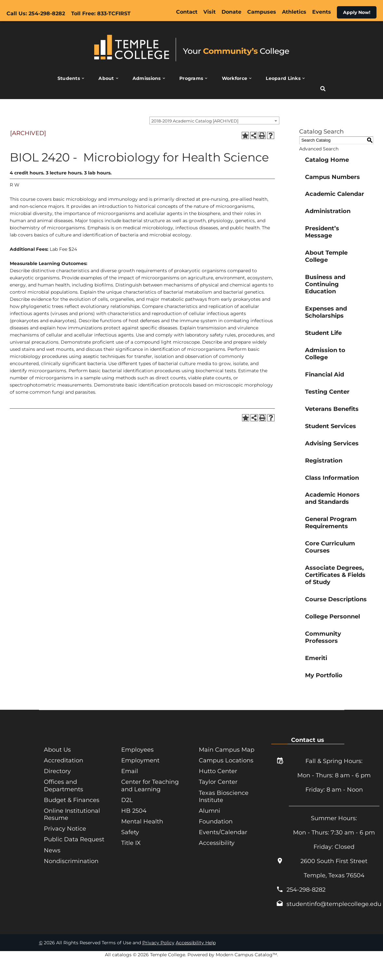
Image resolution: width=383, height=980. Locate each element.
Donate (231, 12)
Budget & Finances (72, 800)
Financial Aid (325, 375)
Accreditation (64, 760)
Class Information (332, 478)
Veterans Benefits (332, 409)
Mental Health (142, 821)
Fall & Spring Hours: (334, 761)
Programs (191, 78)
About (106, 78)
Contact (187, 12)
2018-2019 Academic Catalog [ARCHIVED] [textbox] (195, 121)
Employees (137, 750)
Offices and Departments (64, 785)
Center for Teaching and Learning (150, 785)
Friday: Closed (334, 847)
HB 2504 (134, 810)
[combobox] (214, 121)
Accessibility (217, 843)
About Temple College (326, 256)
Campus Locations (226, 760)
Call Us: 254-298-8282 (36, 13)
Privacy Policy (158, 943)
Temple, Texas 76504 (334, 875)
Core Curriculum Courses (330, 547)
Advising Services (332, 443)
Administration (328, 211)
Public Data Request (74, 839)
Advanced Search (319, 149)
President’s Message (322, 232)
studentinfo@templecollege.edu (334, 904)
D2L (127, 800)
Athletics (294, 12)
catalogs (122, 955)
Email (130, 771)
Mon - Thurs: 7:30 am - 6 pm (334, 833)
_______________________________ (334, 804)
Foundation (216, 821)
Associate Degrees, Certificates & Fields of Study (335, 575)
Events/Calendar (223, 832)
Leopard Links (283, 78)
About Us (57, 750)
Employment (140, 760)
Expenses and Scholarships (326, 312)
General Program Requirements (331, 523)
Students (69, 78)
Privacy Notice (65, 828)
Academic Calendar (335, 194)
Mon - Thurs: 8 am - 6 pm (334, 775)
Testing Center (327, 392)
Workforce (235, 78)
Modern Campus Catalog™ (246, 955)
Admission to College (325, 354)
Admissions (147, 78)
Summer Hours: (334, 818)
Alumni (210, 810)
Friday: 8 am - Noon (334, 790)
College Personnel (332, 617)
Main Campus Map (227, 750)
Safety (130, 832)
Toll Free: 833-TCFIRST (101, 13)
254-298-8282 (306, 890)
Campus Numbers (332, 177)
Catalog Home (327, 160)
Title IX (131, 843)
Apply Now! (357, 12)
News (52, 850)
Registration (324, 461)
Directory (57, 771)
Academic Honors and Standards (332, 498)
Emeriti (316, 658)
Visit (210, 12)
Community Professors (323, 637)
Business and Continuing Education (325, 284)
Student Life (323, 333)
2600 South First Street (334, 861)
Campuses (262, 12)
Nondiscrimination (71, 860)
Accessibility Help (196, 943)
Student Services (331, 426)
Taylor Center (218, 782)
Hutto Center (218, 771)
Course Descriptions (336, 599)
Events (322, 12)
